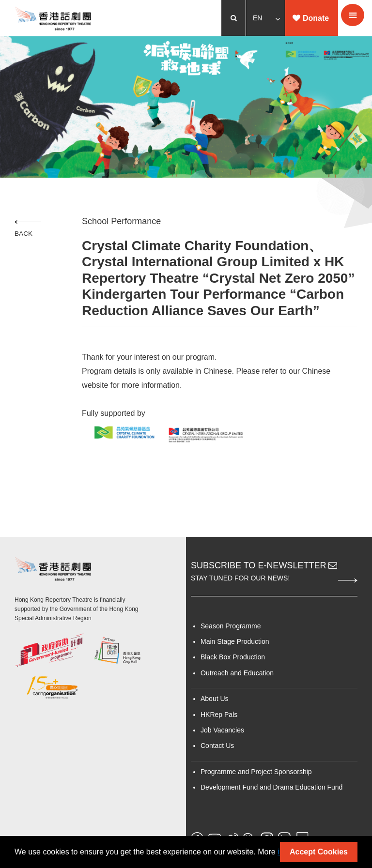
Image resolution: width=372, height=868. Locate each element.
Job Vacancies (222, 730)
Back (30, 228)
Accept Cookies (319, 852)
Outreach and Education (237, 673)
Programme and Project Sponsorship (256, 772)
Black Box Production (233, 657)
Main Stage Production (235, 641)
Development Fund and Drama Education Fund (271, 787)
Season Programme (231, 626)
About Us (215, 699)
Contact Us (217, 746)
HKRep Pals (219, 715)
